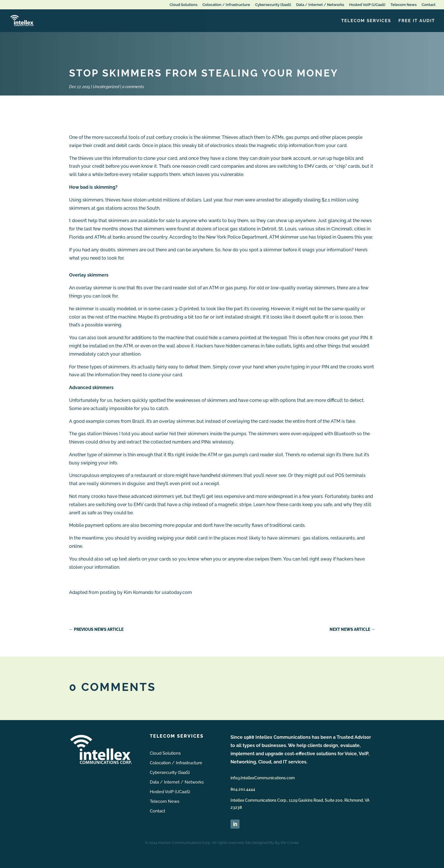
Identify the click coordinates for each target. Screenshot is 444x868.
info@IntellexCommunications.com (263, 778)
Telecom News (404, 5)
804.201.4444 (243, 789)
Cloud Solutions (183, 5)
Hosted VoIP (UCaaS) (367, 5)
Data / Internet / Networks (320, 5)
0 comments (133, 87)
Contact (429, 5)
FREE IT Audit (417, 21)
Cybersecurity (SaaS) (273, 5)
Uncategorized (106, 87)
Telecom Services (366, 21)
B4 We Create (287, 843)
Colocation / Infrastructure (226, 5)
